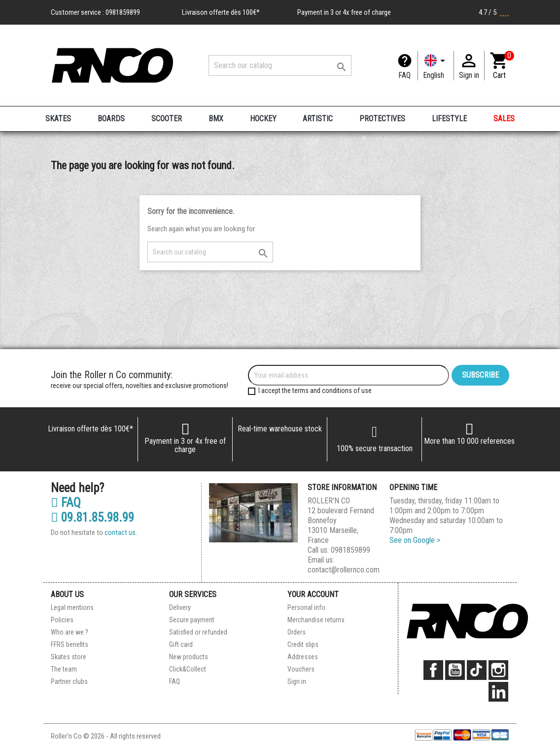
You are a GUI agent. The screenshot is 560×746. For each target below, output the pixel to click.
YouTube (455, 670)
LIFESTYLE (449, 119)
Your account (313, 594)
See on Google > (415, 540)
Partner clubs (69, 681)
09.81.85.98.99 (92, 518)
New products (189, 657)
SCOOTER (167, 119)
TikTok (477, 670)
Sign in (297, 681)
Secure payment (192, 620)
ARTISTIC (318, 119)
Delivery (180, 607)
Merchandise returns (316, 620)
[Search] (280, 66)
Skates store (69, 657)
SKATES (58, 119)
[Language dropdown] (436, 66)
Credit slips (303, 644)
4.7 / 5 (494, 12)
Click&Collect (188, 669)
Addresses (303, 657)
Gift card (181, 644)
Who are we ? (70, 632)
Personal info (306, 607)
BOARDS (111, 119)
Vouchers (301, 669)
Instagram (498, 670)
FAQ (404, 75)
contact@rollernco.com (344, 570)
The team (64, 669)
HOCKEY (263, 119)
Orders (297, 632)
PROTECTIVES (382, 119)
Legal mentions (72, 607)
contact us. (121, 533)
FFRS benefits (70, 644)
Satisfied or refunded (198, 632)
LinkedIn (498, 692)
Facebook (433, 670)
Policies (62, 620)
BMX (216, 119)
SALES (504, 119)
